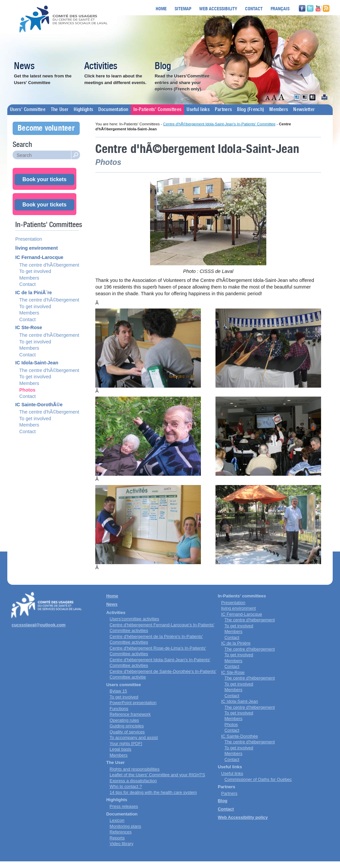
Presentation (29, 239)
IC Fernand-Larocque (39, 257)
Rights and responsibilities (134, 769)
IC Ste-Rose (29, 327)
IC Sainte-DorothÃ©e (39, 405)
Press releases (124, 806)
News (24, 66)
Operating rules (124, 720)
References (121, 832)
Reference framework (130, 714)
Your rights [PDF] (126, 744)
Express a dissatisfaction (133, 781)
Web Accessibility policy (243, 817)
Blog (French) (251, 110)
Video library (122, 844)
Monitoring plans (125, 826)
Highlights (83, 110)
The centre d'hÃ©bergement (49, 265)
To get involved (35, 271)
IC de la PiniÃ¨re (34, 293)
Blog (163, 66)
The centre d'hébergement (250, 620)
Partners (223, 110)
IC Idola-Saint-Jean (37, 363)
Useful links (198, 110)
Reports (117, 838)
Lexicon (117, 820)
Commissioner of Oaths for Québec (258, 779)
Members (279, 110)
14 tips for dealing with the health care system (153, 792)
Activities (101, 66)
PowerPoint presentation (133, 703)
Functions (119, 709)
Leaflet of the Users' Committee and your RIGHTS (157, 775)
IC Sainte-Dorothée (240, 736)
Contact (254, 8)
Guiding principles (127, 726)
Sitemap (183, 8)
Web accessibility (218, 8)
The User (60, 110)
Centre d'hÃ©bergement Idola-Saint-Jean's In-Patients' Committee (219, 124)
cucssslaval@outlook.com (39, 625)
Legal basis (121, 749)
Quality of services (127, 732)
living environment (37, 248)
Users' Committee (28, 110)
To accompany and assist (134, 738)
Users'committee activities (134, 619)
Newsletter (304, 110)
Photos (27, 390)
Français (280, 8)
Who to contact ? (126, 786)
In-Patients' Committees (157, 110)
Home (161, 8)
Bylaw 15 (118, 691)
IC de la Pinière (236, 643)
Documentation (113, 110)
